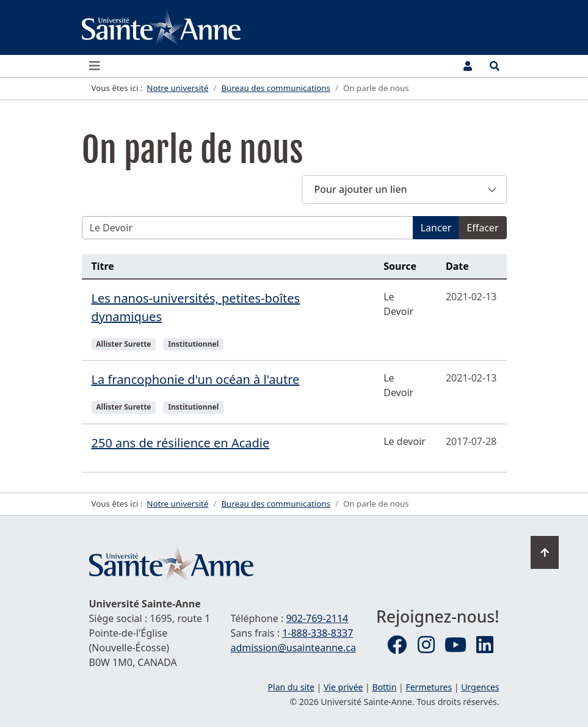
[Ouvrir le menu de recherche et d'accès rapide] (495, 66)
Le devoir (405, 441)
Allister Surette (123, 344)
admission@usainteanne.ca (293, 648)
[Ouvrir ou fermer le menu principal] (98, 66)
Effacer (482, 228)
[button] (404, 190)
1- (318, 633)
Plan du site (291, 687)
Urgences (480, 687)
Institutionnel (193, 344)
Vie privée (343, 687)
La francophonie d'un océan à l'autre (196, 379)
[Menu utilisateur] (468, 66)
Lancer (436, 228)
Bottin (384, 687)
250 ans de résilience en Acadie (181, 443)
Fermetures (429, 687)
